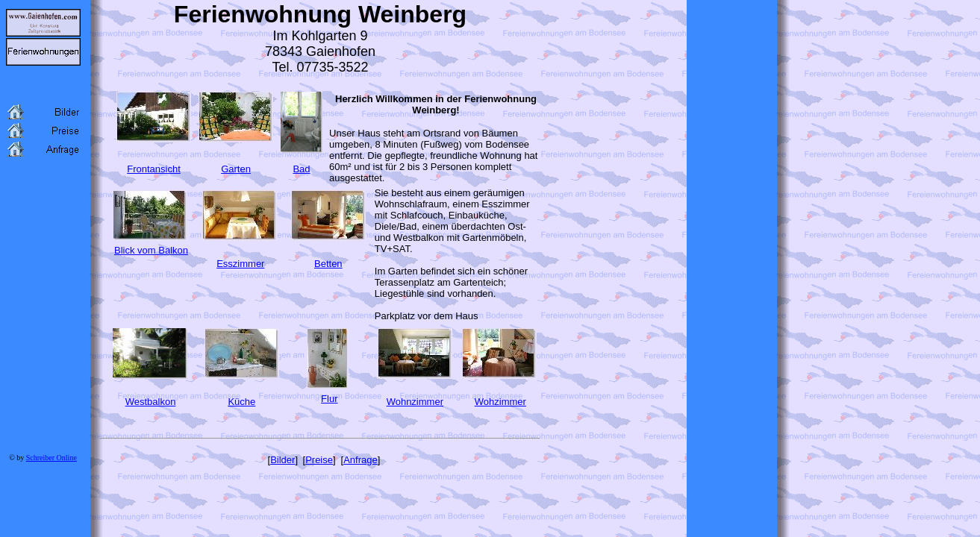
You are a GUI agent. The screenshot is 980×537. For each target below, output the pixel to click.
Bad (301, 169)
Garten (236, 169)
